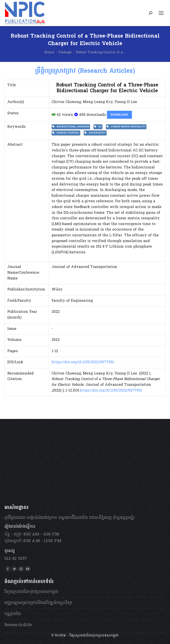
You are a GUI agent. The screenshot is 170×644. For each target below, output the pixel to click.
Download (119, 115)
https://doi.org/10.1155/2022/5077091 (83, 362)
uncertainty (95, 133)
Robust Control (66, 133)
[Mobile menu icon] (161, 13)
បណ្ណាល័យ (13, 614)
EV (98, 127)
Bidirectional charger (71, 127)
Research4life (18, 625)
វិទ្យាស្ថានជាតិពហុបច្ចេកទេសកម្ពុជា (31, 592)
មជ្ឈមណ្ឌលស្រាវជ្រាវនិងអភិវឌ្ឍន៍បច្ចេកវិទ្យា (38, 603)
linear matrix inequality (126, 127)
